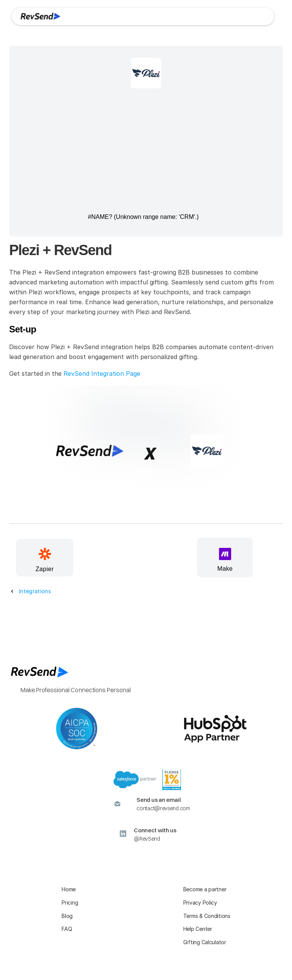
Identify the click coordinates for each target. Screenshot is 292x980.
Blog (67, 916)
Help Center (198, 929)
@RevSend (147, 839)
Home (69, 889)
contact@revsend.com (163, 808)
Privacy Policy (200, 903)
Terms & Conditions (207, 916)
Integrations (35, 591)
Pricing (70, 903)
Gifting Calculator (205, 942)
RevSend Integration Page (102, 373)
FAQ (67, 929)
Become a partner (205, 889)
